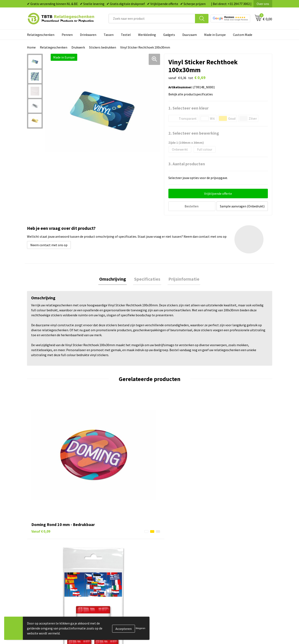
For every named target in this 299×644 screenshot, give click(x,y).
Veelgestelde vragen (108, 529)
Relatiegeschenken (41, 35)
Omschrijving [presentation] (115, 279)
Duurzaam (190, 35)
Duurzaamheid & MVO (109, 573)
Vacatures (222, 535)
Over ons (263, 4)
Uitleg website (104, 541)
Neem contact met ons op (49, 244)
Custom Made (243, 35)
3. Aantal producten (187, 164)
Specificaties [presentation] (147, 279)
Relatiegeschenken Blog (233, 541)
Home (31, 47)
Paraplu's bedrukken (169, 567)
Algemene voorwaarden (232, 567)
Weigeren (140, 628)
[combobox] (152, 19)
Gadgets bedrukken (168, 548)
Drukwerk (78, 47)
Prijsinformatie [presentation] (182, 279)
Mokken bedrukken (168, 554)
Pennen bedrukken (168, 529)
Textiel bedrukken (167, 560)
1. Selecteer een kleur (189, 108)
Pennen (67, 35)
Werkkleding (147, 35)
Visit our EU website (229, 573)
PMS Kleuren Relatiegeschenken (117, 554)
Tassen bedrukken (167, 535)
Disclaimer (223, 560)
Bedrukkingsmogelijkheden (113, 548)
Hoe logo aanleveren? (109, 560)
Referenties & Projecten (232, 548)
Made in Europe (215, 35)
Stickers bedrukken (103, 47)
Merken (160, 573)
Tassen (109, 35)
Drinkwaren (88, 35)
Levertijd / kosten (106, 535)
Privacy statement (229, 554)
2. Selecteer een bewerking (194, 133)
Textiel (126, 35)
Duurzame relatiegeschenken (176, 541)
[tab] (115, 279)
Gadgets (169, 35)
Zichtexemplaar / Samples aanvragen (120, 567)
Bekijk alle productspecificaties (192, 94)
